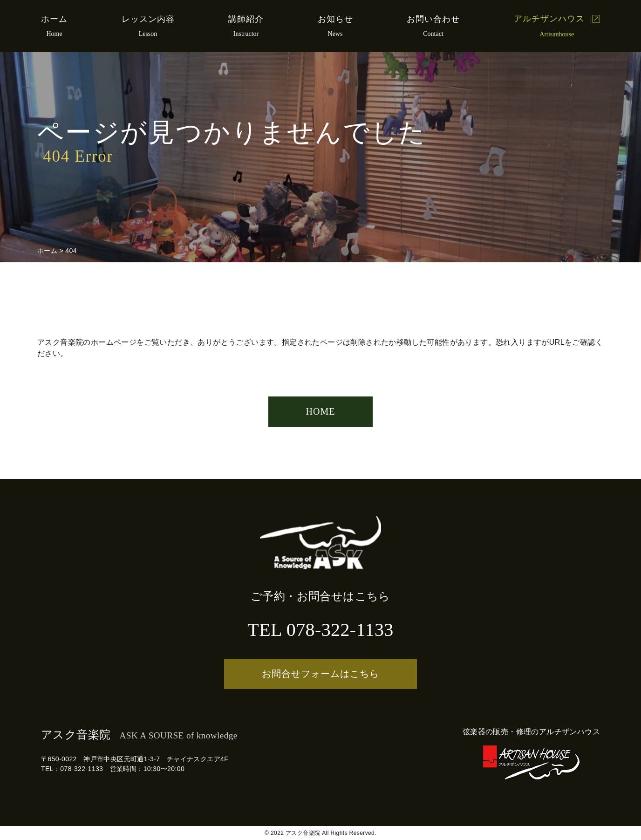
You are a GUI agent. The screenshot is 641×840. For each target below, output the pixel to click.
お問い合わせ (433, 19)
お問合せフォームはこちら (320, 674)
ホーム (54, 19)
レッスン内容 (148, 19)
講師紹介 (246, 19)
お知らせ (335, 19)
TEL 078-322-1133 (320, 630)
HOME (321, 411)
